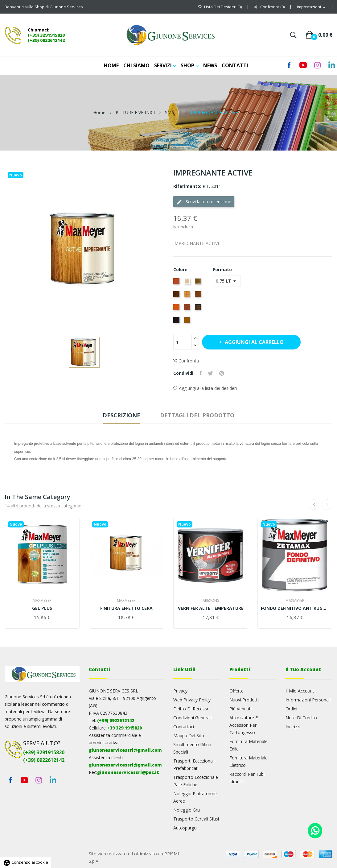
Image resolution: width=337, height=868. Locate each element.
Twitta (210, 373)
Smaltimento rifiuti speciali (192, 748)
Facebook (10, 780)
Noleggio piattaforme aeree (195, 797)
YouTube (24, 780)
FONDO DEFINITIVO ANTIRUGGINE (295, 608)
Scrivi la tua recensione (204, 202)
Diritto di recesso (191, 709)
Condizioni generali (192, 718)
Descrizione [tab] (121, 415)
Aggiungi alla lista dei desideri (205, 388)
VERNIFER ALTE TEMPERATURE (211, 608)
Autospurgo (185, 828)
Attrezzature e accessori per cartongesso (244, 725)
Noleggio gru (187, 810)
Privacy (180, 691)
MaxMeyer (42, 601)
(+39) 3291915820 (46, 35)
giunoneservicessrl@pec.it (128, 772)
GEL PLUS (42, 608)
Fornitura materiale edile (249, 745)
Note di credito (301, 718)
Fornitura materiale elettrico (249, 761)
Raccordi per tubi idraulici (247, 778)
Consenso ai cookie (26, 862)
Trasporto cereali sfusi (196, 819)
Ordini (291, 709)
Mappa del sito (189, 736)
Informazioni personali (308, 700)
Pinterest (222, 373)
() (220, 7)
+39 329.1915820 (124, 728)
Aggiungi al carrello (254, 342)
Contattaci (184, 727)
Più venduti (240, 709)
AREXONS (211, 601)
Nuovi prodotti (244, 700)
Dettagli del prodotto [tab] (197, 415)
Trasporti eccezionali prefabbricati (194, 765)
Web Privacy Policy (192, 700)
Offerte (236, 691)
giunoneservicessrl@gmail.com (125, 750)
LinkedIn (331, 65)
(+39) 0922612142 (46, 40)
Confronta (186, 361)
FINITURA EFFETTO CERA (126, 608)
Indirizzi (293, 727)
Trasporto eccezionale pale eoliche (196, 781)
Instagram (317, 65)
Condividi (201, 373)
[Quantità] (183, 342)
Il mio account (300, 691)
